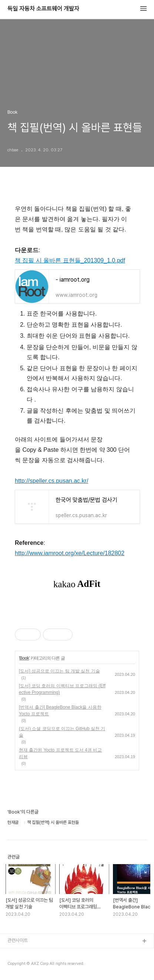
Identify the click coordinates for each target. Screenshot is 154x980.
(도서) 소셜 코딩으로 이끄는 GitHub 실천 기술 (62, 732)
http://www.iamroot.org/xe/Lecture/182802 (70, 553)
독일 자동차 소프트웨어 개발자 (43, 9)
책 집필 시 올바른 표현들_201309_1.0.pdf (70, 260)
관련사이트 (18, 940)
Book (24, 658)
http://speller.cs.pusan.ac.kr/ (51, 481)
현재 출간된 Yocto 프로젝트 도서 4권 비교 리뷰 (60, 753)
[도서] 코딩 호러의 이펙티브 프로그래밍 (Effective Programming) (62, 689)
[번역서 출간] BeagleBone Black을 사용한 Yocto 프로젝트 (60, 711)
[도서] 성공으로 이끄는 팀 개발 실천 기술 (59, 671)
